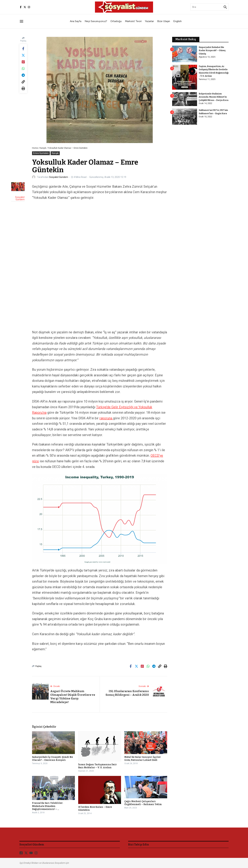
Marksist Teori (133, 21)
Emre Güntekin (41, 153)
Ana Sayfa (76, 21)
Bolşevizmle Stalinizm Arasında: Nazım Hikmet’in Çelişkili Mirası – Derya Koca (214, 97)
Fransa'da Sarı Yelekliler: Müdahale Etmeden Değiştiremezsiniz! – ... (47, 806)
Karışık (43, 148)
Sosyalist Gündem (59, 177)
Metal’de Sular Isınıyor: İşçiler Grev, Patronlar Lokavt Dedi (143, 759)
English (177, 21)
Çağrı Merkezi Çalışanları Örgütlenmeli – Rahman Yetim (143, 803)
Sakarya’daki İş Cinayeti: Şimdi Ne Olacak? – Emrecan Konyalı (52, 759)
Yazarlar (149, 21)
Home (35, 148)
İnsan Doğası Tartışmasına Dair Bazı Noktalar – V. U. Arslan (97, 766)
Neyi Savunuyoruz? (96, 21)
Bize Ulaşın (164, 21)
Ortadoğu (116, 21)
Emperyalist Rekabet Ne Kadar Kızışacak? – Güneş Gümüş (212, 50)
